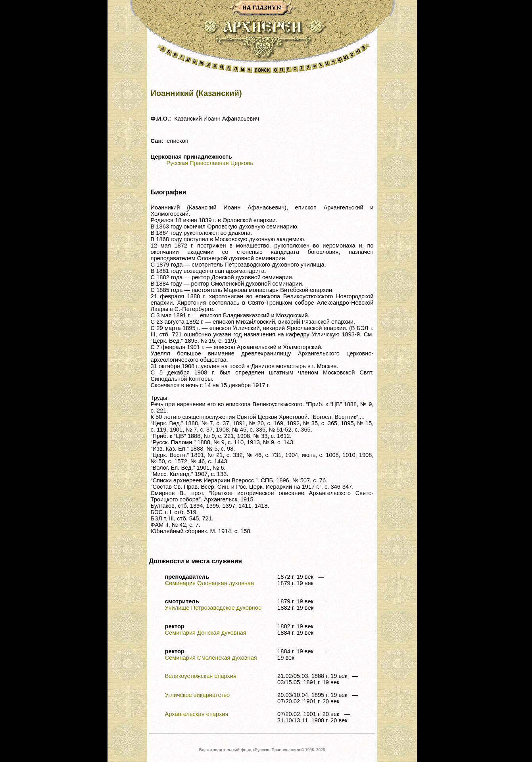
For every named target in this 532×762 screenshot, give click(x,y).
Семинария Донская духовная (206, 633)
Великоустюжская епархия (201, 676)
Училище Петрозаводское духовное (213, 608)
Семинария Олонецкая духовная (209, 583)
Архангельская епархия (197, 714)
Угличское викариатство (198, 695)
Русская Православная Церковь (210, 163)
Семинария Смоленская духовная (211, 658)
